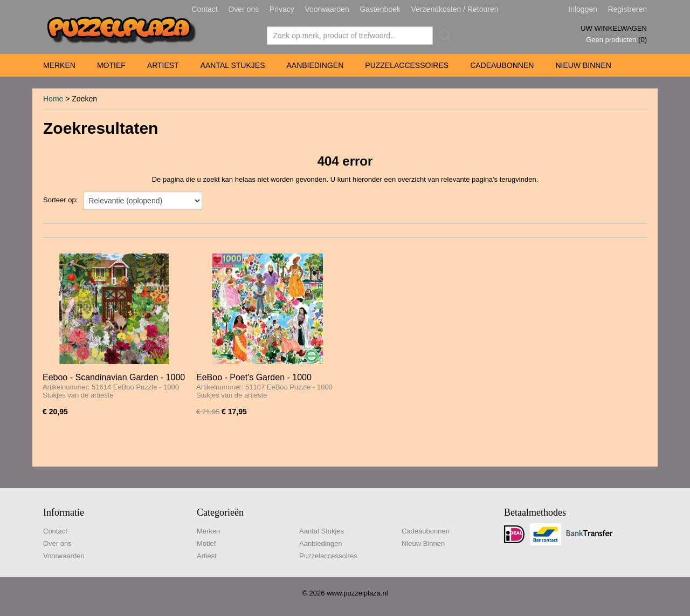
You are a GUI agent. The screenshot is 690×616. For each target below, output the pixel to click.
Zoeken (443, 36)
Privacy (282, 9)
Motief (111, 65)
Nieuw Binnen (583, 65)
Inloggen (583, 9)
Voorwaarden (327, 9)
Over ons (243, 9)
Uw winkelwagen (614, 28)
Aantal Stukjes (233, 65)
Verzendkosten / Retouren (455, 9)
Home (53, 99)
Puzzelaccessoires (407, 65)
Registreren (627, 9)
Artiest (163, 65)
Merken (59, 65)
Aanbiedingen (315, 65)
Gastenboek (380, 9)
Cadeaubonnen (502, 65)
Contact (205, 9)
